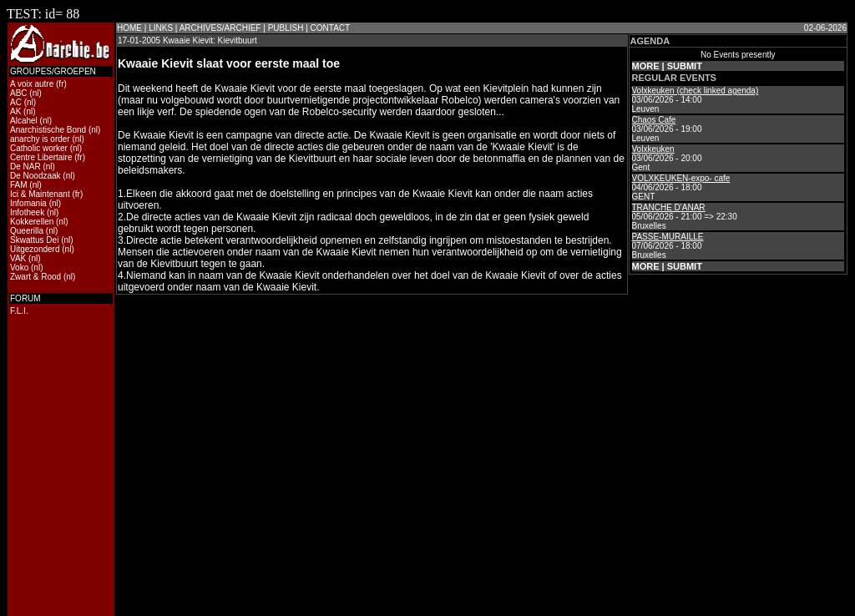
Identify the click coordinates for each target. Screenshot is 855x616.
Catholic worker (39, 148)
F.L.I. (19, 311)
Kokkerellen (32, 222)
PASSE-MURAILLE (668, 237)
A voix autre (32, 84)
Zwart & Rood (35, 277)
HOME (129, 28)
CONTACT (331, 28)
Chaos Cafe (654, 120)
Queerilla (27, 231)
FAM (19, 185)
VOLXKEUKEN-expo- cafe (681, 178)
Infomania (28, 203)
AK (15, 111)
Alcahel (24, 121)
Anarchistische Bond (48, 130)
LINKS (161, 28)
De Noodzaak (35, 176)
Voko (19, 268)
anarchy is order (40, 139)
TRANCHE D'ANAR (669, 207)
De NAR (25, 167)
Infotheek (27, 212)
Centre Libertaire (41, 157)
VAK (18, 258)
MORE (646, 66)
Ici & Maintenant (40, 194)
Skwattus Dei (34, 240)
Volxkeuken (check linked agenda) (696, 91)
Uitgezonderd (35, 249)
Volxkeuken (653, 149)
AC (16, 102)
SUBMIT (685, 66)
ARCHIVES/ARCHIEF (220, 28)
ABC (19, 93)
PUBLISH (286, 28)
